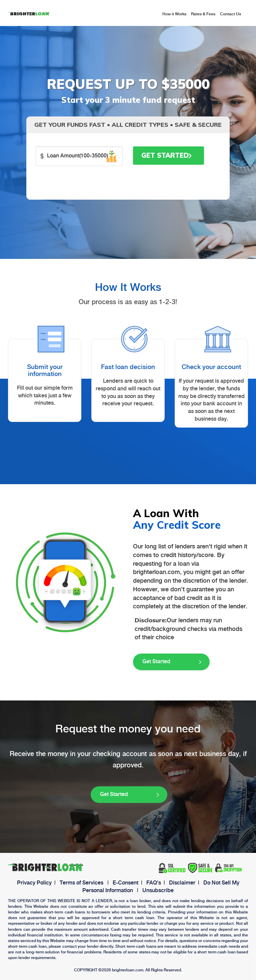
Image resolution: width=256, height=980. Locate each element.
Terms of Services (81, 883)
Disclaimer (182, 883)
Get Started (167, 155)
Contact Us (230, 14)
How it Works (174, 14)
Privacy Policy (34, 883)
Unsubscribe (158, 891)
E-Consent (125, 883)
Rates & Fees (203, 14)
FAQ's (154, 883)
